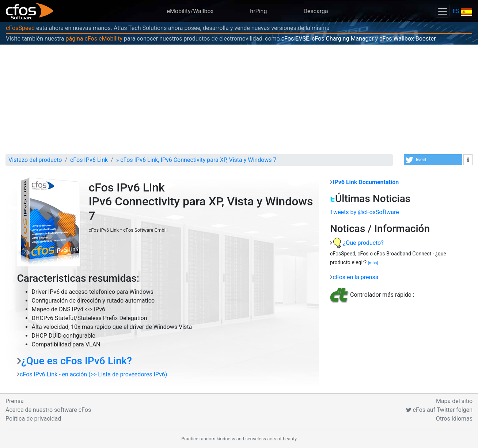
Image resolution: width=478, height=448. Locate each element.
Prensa (15, 401)
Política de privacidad (33, 419)
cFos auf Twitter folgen (439, 410)
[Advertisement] (239, 99)
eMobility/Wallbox (190, 11)
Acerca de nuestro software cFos (48, 410)
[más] (373, 263)
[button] (433, 160)
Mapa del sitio (454, 401)
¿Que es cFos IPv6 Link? (77, 361)
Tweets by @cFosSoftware (365, 212)
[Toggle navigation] (443, 11)
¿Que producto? (358, 243)
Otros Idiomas (454, 419)
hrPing (258, 11)
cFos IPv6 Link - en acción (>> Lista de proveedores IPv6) (93, 374)
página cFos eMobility (94, 39)
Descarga (316, 11)
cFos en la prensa (356, 277)
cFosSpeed (20, 28)
